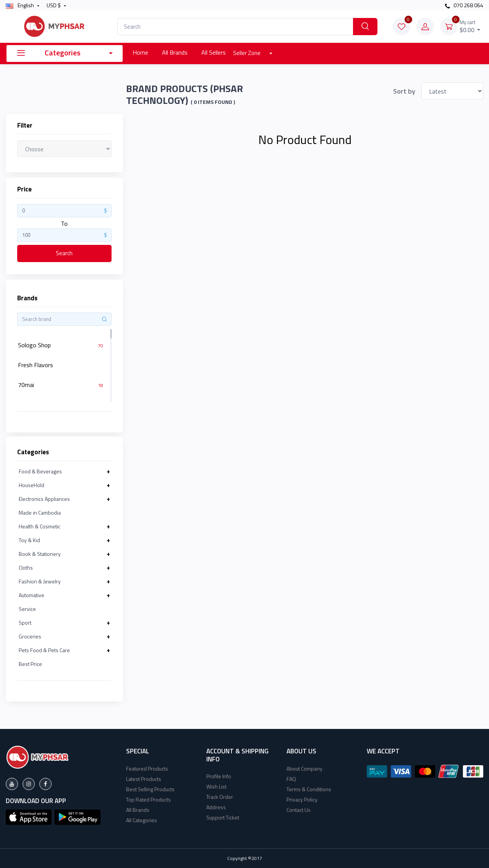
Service (27, 609)
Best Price (30, 664)
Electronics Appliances (44, 499)
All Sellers (214, 52)
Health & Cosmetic (40, 526)
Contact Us (299, 810)
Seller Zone (247, 53)
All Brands (175, 52)
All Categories (142, 820)
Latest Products (144, 779)
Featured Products (147, 768)
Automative (32, 595)
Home (140, 52)
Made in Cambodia (40, 513)
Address (216, 807)
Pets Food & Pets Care (44, 650)
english (20, 5)
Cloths (26, 568)
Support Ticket (223, 817)
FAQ (291, 779)
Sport (25, 623)
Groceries (30, 636)
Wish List (216, 786)
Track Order (220, 797)
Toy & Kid (29, 540)
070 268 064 (464, 5)
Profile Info (219, 776)
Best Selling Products (150, 789)
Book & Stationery (40, 554)
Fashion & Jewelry (40, 581)
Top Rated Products (148, 799)
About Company (304, 768)
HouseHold (32, 485)
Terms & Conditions (309, 789)
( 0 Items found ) (213, 102)
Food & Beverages (40, 471)
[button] (29, 816)
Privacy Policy (302, 799)
